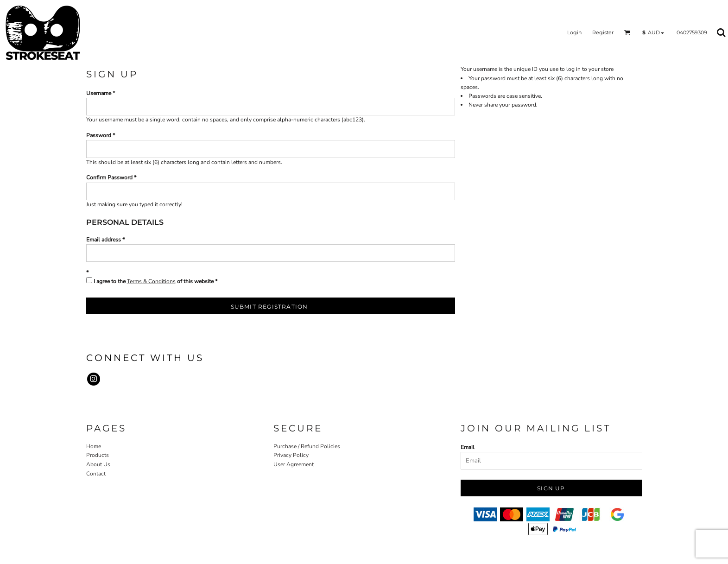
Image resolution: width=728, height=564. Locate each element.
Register (603, 32)
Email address (104, 240)
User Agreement (294, 464)
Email (468, 447)
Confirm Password (109, 177)
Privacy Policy (291, 455)
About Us (98, 464)
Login (574, 32)
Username (99, 93)
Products (98, 455)
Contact (96, 474)
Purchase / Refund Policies (307, 446)
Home (94, 446)
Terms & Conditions (151, 281)
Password (99, 135)
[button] (627, 32)
